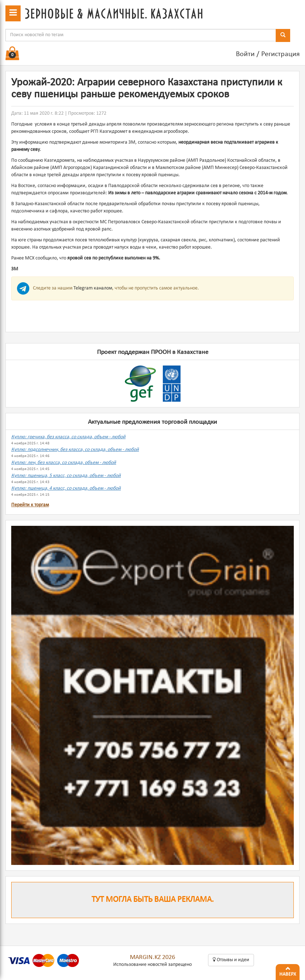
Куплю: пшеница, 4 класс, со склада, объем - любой (66, 488)
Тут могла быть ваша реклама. (153, 900)
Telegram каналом (93, 288)
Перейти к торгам (30, 505)
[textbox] (141, 35)
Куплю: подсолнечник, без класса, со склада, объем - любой (75, 450)
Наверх (288, 971)
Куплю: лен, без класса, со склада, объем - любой (64, 463)
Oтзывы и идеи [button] (231, 960)
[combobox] (141, 35)
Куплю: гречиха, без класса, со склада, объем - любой (68, 437)
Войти (245, 54)
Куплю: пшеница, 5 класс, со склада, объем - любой (66, 476)
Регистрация (280, 54)
